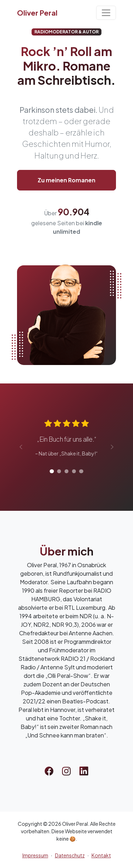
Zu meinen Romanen (66, 180)
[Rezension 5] (81, 471)
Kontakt (101, 855)
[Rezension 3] (66, 471)
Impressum (35, 855)
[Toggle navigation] (106, 13)
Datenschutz (70, 855)
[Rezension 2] (59, 471)
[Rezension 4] (74, 471)
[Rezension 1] (52, 471)
